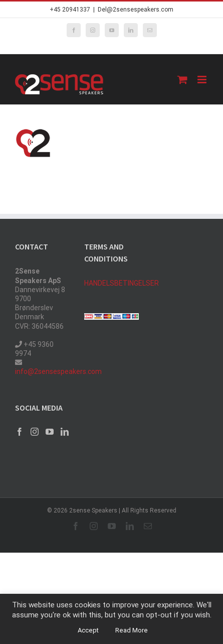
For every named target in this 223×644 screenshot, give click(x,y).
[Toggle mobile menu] (203, 80)
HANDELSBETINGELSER (122, 283)
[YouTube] (50, 432)
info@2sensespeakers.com (58, 371)
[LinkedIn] (65, 432)
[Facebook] (20, 432)
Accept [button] (88, 630)
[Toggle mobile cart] (182, 80)
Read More (132, 630)
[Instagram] (35, 432)
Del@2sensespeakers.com (136, 10)
